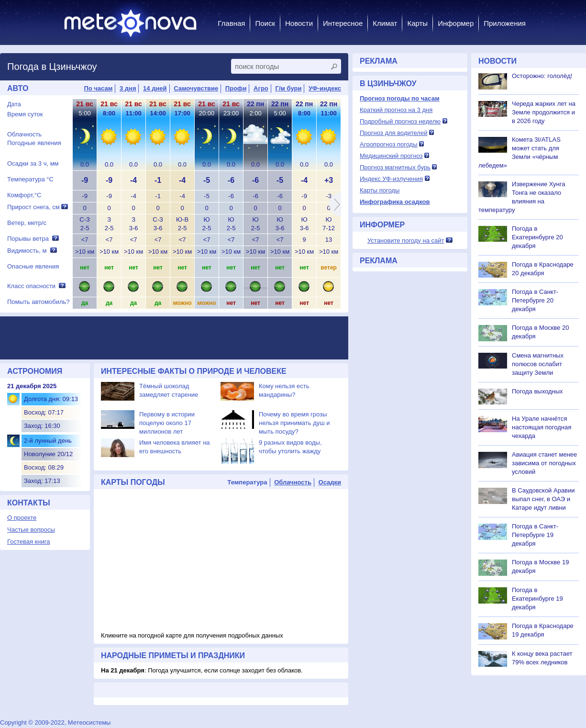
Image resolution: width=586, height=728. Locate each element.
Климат (385, 23)
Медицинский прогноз (391, 156)
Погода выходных (537, 391)
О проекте (22, 518)
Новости (299, 23)
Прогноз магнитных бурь (395, 167)
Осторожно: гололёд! (542, 76)
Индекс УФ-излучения (391, 179)
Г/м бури (288, 88)
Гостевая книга (28, 542)
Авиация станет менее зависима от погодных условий (544, 463)
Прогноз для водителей (393, 133)
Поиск (265, 23)
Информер (456, 23)
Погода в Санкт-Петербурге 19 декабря (535, 535)
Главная (231, 23)
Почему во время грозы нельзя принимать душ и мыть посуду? (294, 423)
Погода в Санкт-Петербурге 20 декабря (535, 300)
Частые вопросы (31, 530)
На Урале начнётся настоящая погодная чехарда (542, 427)
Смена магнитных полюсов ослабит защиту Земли (538, 364)
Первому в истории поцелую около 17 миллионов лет (167, 423)
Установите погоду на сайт (406, 241)
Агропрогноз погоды (389, 144)
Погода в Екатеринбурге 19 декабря (537, 599)
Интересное (343, 23)
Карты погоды (380, 190)
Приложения (505, 23)
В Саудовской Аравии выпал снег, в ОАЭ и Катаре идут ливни (543, 499)
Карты (417, 23)
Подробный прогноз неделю (400, 121)
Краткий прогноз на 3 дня (396, 110)
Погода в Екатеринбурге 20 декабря (537, 237)
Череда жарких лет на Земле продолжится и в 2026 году (544, 112)
